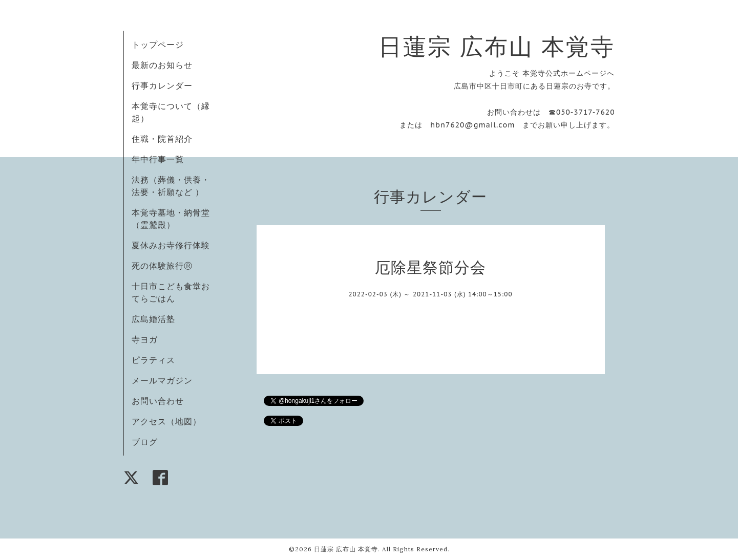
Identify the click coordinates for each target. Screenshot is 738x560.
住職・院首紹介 (162, 139)
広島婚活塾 (153, 319)
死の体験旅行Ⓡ (162, 266)
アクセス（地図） (166, 421)
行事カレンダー (162, 85)
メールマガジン (162, 380)
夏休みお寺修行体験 (171, 245)
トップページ (158, 45)
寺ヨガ (145, 339)
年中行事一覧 (158, 159)
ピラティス (153, 360)
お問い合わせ (158, 401)
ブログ (145, 442)
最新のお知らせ (162, 65)
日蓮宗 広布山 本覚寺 (497, 46)
